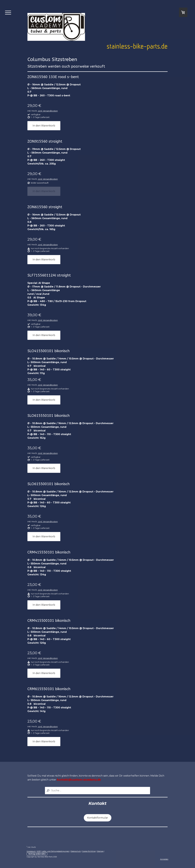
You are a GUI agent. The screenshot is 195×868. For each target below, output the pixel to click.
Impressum (31, 851)
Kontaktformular (98, 818)
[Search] (97, 791)
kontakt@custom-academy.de (79, 780)
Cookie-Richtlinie (89, 851)
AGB (39, 851)
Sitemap (100, 851)
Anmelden (164, 859)
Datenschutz (76, 851)
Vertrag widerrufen (37, 854)
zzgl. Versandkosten (48, 111)
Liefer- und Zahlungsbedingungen (56, 851)
